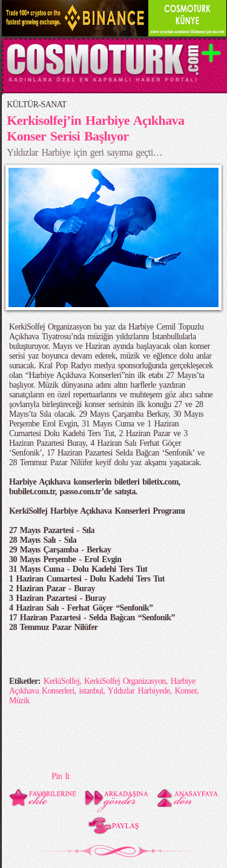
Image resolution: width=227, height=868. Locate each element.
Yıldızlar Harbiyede (139, 691)
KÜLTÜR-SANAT (37, 104)
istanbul (91, 691)
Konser (186, 691)
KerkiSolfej (61, 681)
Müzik (19, 701)
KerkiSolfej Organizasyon (125, 681)
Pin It (60, 776)
